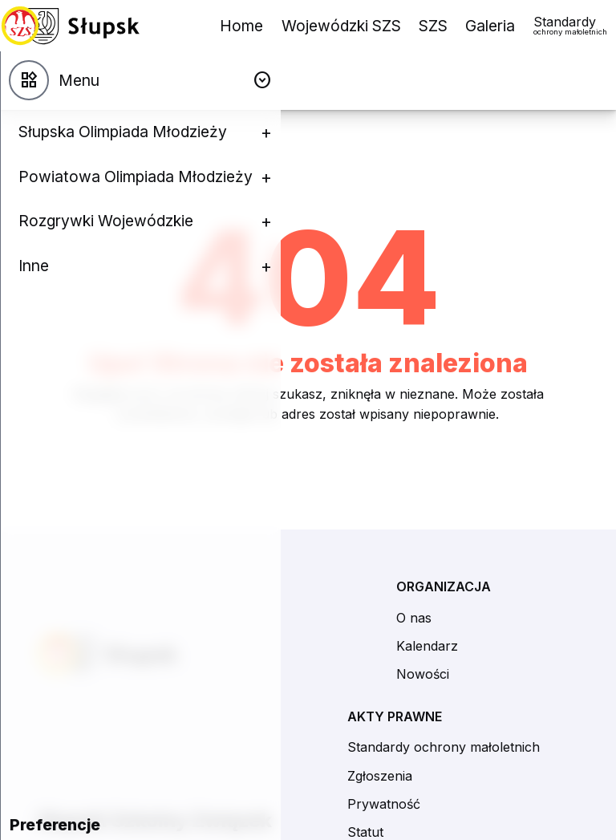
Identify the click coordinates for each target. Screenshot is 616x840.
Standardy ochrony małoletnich (444, 747)
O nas (414, 618)
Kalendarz (427, 646)
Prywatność (384, 804)
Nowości (423, 674)
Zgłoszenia (380, 776)
